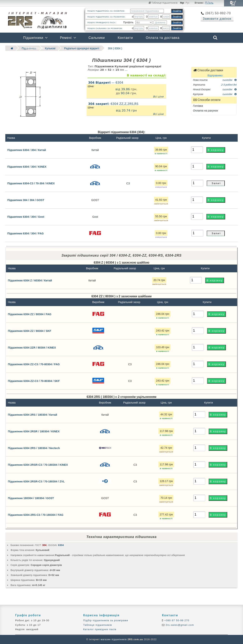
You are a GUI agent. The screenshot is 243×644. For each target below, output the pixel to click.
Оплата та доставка (163, 38)
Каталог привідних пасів (100, 629)
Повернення (33, 48)
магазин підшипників (114, 639)
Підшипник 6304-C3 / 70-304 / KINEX (31, 183)
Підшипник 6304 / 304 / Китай (27, 150)
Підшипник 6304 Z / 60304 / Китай (30, 280)
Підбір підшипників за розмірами (106, 620)
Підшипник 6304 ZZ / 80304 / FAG (30, 314)
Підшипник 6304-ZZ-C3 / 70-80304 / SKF (34, 381)
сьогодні (230, 80)
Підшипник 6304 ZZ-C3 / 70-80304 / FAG (34, 364)
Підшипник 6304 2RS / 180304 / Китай (33, 415)
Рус (188, 3)
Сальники (97, 38)
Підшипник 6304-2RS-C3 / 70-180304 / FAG (36, 515)
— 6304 (106, 82)
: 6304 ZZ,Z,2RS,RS (126, 109)
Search (215, 38)
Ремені (66, 38)
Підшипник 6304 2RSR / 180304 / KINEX (34, 431)
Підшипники (33, 38)
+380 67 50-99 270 (176, 620)
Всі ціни (158, 96)
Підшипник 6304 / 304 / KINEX (27, 166)
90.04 (125, 93)
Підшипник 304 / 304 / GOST (26, 200)
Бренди (197, 48)
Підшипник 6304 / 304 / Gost (26, 217)
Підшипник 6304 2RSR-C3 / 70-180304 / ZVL (36, 481)
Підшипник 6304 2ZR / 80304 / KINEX (32, 347)
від (118, 89)
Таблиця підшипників (163, 3)
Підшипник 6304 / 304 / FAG (26, 233)
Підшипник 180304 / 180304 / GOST (31, 498)
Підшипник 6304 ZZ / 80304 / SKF (30, 331)
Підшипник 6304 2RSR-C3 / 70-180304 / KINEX (38, 465)
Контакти (125, 38)
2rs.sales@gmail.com (179, 625)
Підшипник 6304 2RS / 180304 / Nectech (34, 448)
